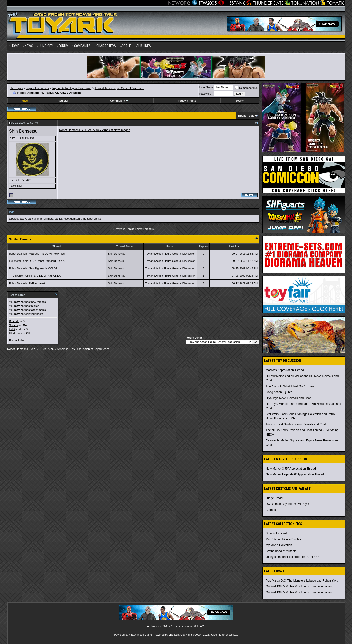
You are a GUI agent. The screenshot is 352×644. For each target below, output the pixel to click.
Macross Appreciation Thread (285, 370)
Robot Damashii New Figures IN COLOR (33, 268)
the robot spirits (92, 219)
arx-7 (23, 219)
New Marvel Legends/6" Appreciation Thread (295, 474)
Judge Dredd (274, 498)
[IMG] (12, 329)
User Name (206, 87)
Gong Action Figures (279, 392)
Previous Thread (125, 229)
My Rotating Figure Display (283, 539)
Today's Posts (187, 101)
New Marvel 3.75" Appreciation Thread (291, 469)
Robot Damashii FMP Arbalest (27, 283)
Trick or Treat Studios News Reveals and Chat (296, 424)
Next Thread (144, 229)
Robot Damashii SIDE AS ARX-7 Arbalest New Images (95, 130)
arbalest (14, 219)
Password (205, 94)
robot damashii (72, 219)
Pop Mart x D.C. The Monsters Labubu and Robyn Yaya (302, 581)
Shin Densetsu (23, 131)
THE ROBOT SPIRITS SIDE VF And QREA (35, 276)
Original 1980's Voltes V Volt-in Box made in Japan (299, 586)
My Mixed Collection (279, 545)
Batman (271, 510)
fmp (39, 219)
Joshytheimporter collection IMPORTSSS (292, 557)
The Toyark (16, 88)
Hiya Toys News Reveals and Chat (288, 398)
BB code (14, 321)
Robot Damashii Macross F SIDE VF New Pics (37, 254)
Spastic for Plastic (277, 533)
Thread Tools (246, 116)
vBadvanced (137, 635)
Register (63, 101)
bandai (32, 219)
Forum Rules (17, 340)
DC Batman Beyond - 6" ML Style (287, 504)
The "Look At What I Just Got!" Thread (291, 386)
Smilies (13, 325)
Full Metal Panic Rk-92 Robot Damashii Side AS (38, 261)
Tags (11, 212)
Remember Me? (247, 88)
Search (240, 101)
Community (119, 101)
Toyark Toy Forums (38, 88)
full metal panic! (53, 219)
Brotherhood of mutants (281, 551)
